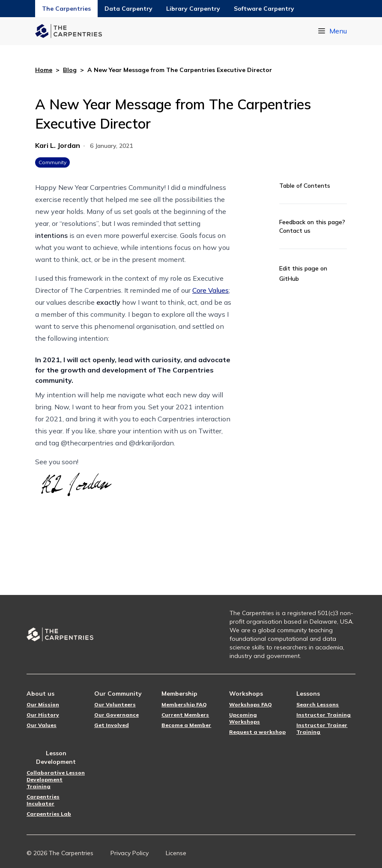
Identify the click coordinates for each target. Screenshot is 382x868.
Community (52, 162)
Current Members (185, 715)
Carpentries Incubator (43, 800)
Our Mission (43, 704)
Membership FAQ (184, 704)
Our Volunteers (115, 704)
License (176, 853)
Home (44, 70)
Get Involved (112, 725)
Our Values (42, 725)
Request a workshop (257, 732)
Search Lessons (318, 704)
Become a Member (186, 725)
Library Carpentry (193, 9)
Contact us (295, 231)
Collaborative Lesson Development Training (56, 779)
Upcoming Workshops (245, 718)
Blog (70, 70)
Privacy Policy (130, 853)
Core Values (210, 290)
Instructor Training (324, 715)
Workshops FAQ (251, 704)
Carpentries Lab (49, 814)
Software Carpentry (264, 9)
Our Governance (116, 715)
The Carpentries (66, 9)
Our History (43, 715)
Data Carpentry (128, 9)
